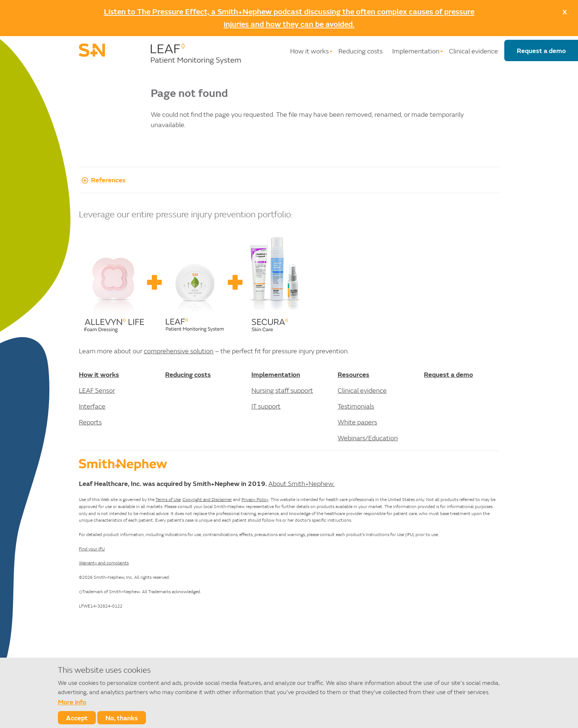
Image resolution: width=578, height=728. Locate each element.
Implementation (416, 51)
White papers (357, 422)
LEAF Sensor (97, 390)
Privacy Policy (255, 499)
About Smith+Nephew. (302, 484)
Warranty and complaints (104, 563)
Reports (90, 422)
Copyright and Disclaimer (207, 499)
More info (72, 702)
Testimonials (356, 406)
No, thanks (122, 718)
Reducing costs (361, 51)
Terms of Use (168, 499)
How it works (309, 51)
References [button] (102, 180)
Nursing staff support (282, 390)
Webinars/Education (368, 438)
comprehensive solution (179, 351)
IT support (266, 406)
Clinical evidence (473, 51)
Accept (77, 718)
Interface (92, 406)
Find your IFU (92, 549)
